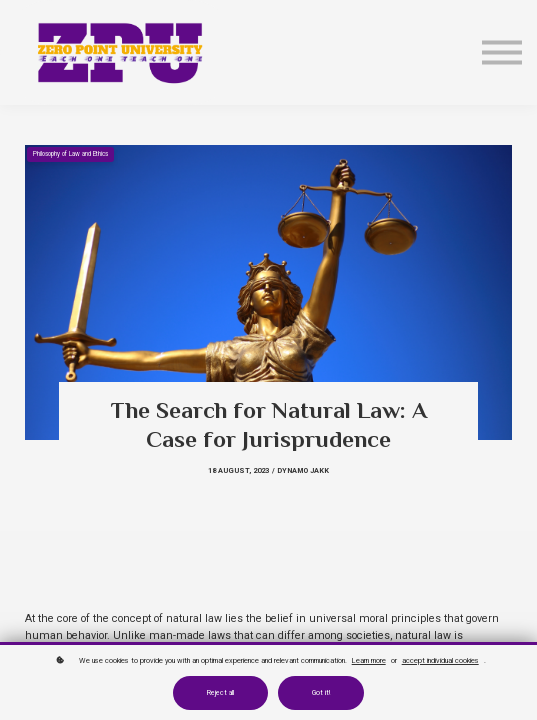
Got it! (321, 693)
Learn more (369, 660)
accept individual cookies (440, 660)
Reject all (220, 693)
